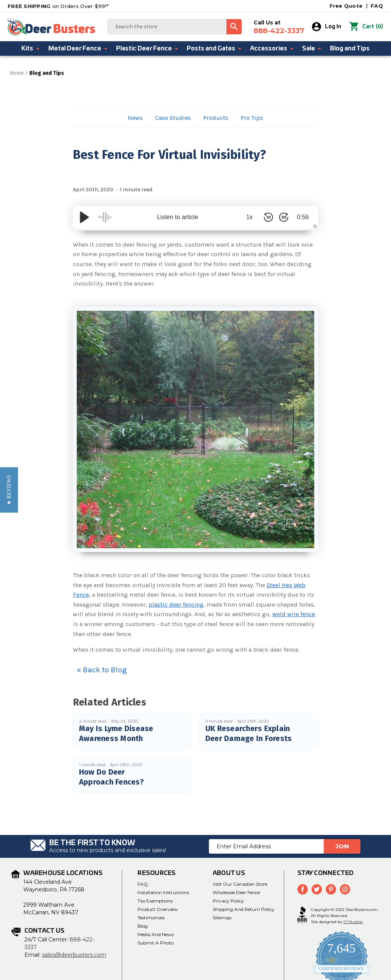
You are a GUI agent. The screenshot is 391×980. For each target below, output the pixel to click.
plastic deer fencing (176, 605)
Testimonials (151, 918)
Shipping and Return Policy (244, 909)
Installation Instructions (163, 892)
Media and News (156, 934)
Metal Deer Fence (78, 48)
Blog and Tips (350, 48)
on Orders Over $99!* (58, 6)
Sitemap (222, 918)
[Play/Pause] (84, 217)
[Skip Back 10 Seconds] (268, 217)
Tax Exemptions (155, 901)
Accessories (272, 48)
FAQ (377, 6)
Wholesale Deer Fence (236, 892)
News (135, 118)
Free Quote (346, 6)
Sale (312, 48)
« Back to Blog (102, 670)
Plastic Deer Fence (148, 48)
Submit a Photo (156, 943)
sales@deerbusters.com (74, 955)
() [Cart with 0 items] (366, 27)
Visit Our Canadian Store (240, 884)
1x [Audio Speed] (250, 217)
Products (216, 118)
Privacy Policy (228, 901)
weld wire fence (294, 614)
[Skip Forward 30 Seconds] (284, 217)
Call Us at (279, 27)
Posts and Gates (215, 48)
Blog (143, 926)
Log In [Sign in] (327, 27)
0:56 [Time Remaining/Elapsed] (303, 217)
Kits (31, 48)
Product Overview (158, 909)
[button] (9, 490)
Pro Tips (252, 118)
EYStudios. (353, 922)
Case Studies (173, 118)
